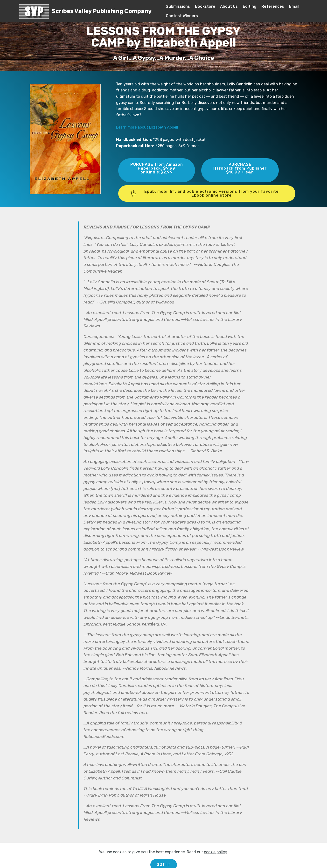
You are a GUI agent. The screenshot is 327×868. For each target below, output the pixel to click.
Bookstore (205, 6)
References (273, 6)
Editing (250, 6)
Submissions (178, 6)
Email (294, 6)
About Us (229, 6)
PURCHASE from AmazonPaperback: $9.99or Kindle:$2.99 (157, 168)
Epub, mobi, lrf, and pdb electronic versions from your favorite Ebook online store (205, 193)
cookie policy (215, 860)
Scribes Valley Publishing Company (102, 11)
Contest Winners (182, 16)
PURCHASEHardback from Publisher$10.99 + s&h (240, 168)
